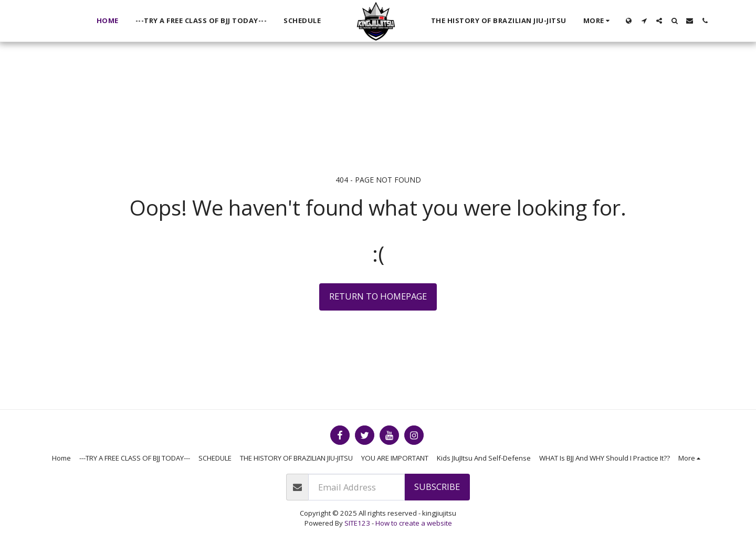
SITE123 (357, 523)
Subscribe (437, 487)
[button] (644, 21)
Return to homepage (378, 296)
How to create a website (414, 523)
